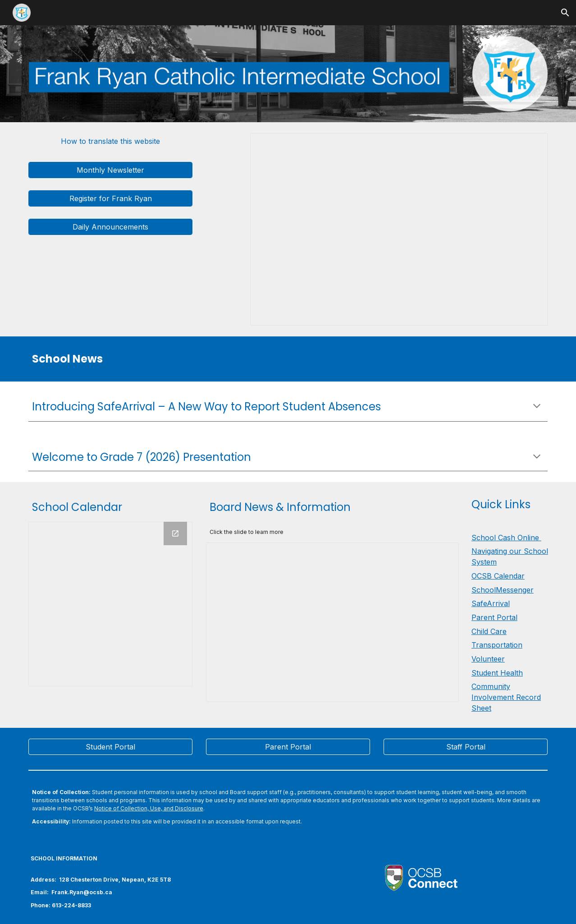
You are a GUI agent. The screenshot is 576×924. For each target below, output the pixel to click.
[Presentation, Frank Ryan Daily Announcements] (399, 229)
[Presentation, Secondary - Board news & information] (332, 622)
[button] (565, 13)
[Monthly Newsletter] (110, 170)
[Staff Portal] (466, 747)
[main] (199, 359)
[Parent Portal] (288, 747)
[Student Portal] (110, 747)
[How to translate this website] (110, 141)
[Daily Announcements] (110, 227)
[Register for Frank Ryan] (110, 198)
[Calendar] (110, 604)
